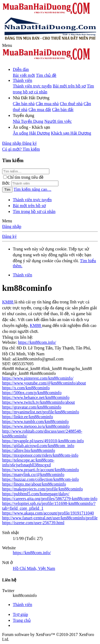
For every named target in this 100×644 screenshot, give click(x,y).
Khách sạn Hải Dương (71, 133)
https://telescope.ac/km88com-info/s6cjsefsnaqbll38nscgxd (28, 462)
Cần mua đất (40, 110)
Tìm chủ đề (46, 75)
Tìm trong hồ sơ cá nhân (34, 212)
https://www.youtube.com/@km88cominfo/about (44, 383)
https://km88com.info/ (37, 342)
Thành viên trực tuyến (32, 86)
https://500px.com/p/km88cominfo (32, 393)
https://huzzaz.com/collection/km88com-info (40, 479)
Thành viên (22, 80)
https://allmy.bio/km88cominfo (29, 450)
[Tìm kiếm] (31, 149)
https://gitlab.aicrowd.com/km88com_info (38, 446)
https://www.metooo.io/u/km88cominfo (36, 426)
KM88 (8, 302)
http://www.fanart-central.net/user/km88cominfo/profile (50, 518)
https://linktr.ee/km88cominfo (28, 417)
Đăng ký (9, 236)
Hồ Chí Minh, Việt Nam (34, 568)
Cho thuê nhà (71, 104)
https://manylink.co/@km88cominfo (33, 475)
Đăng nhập (12, 226)
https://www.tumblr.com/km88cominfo (35, 422)
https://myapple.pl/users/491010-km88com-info (43, 441)
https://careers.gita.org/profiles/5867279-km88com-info (50, 499)
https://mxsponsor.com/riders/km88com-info (40, 455)
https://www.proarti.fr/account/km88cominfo (41, 470)
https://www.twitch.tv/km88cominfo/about (39, 402)
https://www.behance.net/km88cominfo (36, 397)
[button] (7, 45)
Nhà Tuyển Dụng (28, 121)
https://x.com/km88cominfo (26, 388)
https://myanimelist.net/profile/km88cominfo (41, 412)
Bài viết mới (24, 75)
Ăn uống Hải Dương (31, 133)
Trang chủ (22, 620)
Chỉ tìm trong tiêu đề (23, 177)
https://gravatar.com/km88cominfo (32, 407)
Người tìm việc (58, 121)
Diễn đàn (21, 69)
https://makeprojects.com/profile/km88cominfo (43, 489)
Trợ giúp (20, 614)
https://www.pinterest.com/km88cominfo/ (38, 378)
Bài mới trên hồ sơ (69, 86)
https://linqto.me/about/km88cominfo (34, 484)
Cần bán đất (63, 110)
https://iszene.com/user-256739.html (33, 523)
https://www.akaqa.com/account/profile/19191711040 (48, 513)
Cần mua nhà (47, 104)
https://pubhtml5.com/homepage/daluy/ (36, 494)
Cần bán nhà (24, 104)
